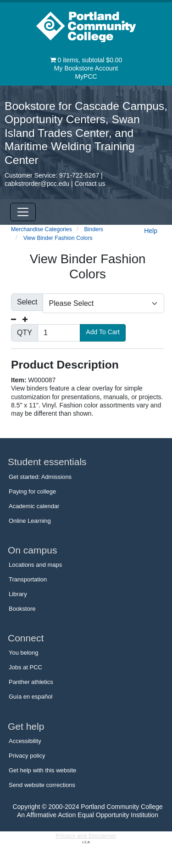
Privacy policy (27, 756)
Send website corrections (42, 785)
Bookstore (22, 609)
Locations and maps (35, 565)
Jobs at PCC (25, 667)
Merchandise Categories (42, 229)
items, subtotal (86, 60)
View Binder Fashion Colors (58, 238)
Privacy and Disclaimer (86, 836)
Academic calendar (34, 506)
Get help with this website (42, 770)
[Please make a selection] (103, 303)
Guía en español (31, 697)
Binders (94, 229)
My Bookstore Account (86, 68)
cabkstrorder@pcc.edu (37, 184)
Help (151, 231)
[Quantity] (59, 333)
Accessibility (25, 741)
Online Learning (30, 521)
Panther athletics (31, 682)
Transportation (28, 579)
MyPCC (86, 76)
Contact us (90, 184)
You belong (24, 653)
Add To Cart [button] (103, 332)
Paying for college (32, 491)
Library (18, 594)
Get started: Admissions (40, 477)
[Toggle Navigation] (23, 212)
